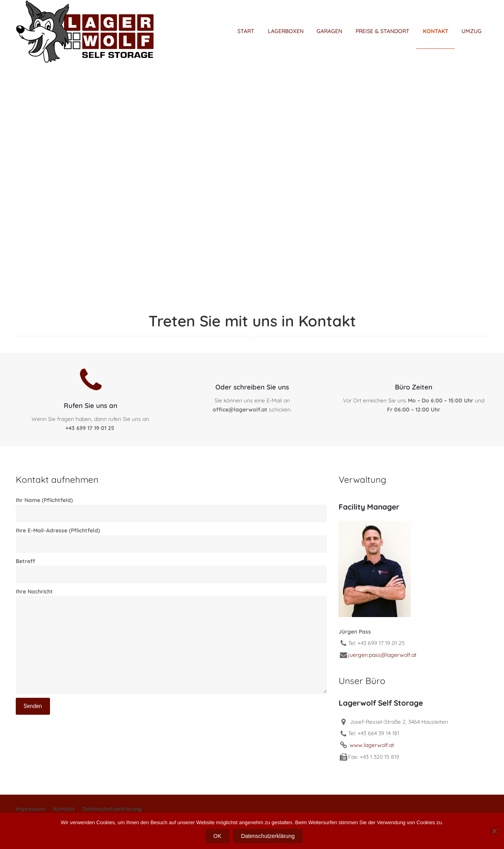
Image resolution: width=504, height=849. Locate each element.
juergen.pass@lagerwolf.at (382, 655)
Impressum (31, 809)
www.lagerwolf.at (371, 745)
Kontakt (64, 809)
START (246, 31)
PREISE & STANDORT (383, 31)
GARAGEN (329, 31)
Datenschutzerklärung (112, 809)
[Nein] (494, 831)
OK (217, 836)
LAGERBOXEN (286, 31)
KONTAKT (436, 31)
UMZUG (472, 31)
